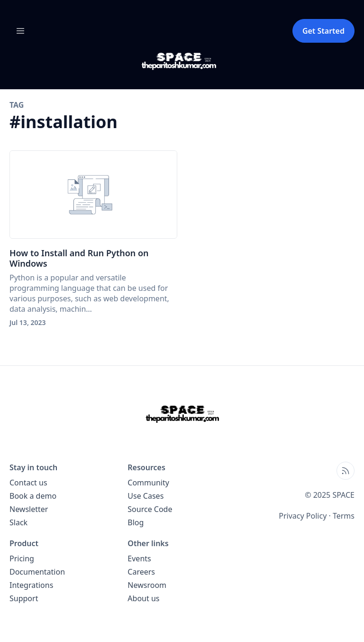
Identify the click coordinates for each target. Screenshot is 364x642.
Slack (18, 522)
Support (24, 598)
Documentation (37, 572)
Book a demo (33, 496)
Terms (344, 516)
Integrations (31, 585)
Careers (141, 572)
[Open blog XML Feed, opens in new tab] (346, 471)
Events (139, 558)
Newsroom (147, 585)
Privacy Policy (303, 516)
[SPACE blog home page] (182, 61)
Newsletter (29, 509)
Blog (136, 522)
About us (143, 598)
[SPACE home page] (182, 414)
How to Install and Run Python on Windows (79, 258)
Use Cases (146, 496)
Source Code (150, 509)
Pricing (22, 558)
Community (148, 483)
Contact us (28, 483)
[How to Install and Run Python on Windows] (93, 195)
